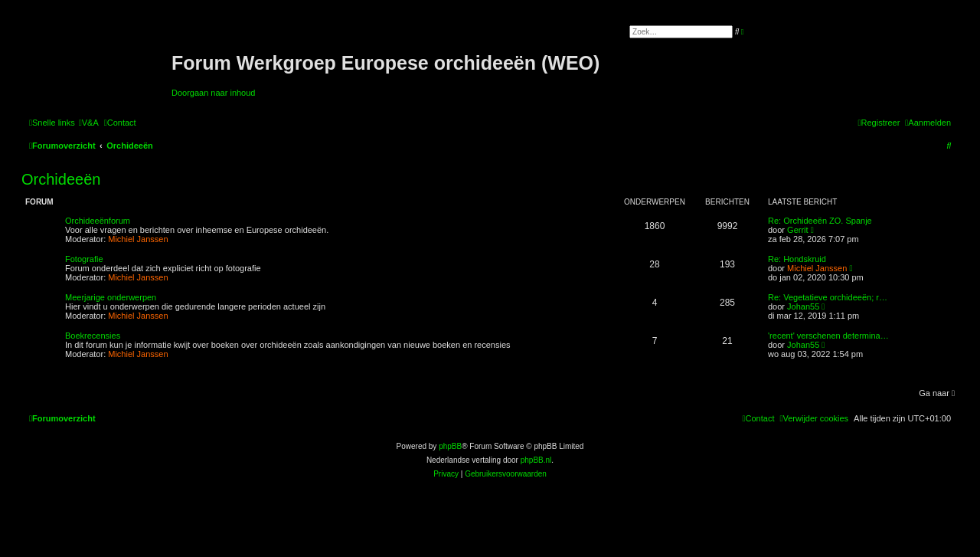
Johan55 (803, 306)
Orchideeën (61, 179)
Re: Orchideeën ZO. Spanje (820, 221)
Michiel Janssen (138, 239)
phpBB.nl (536, 460)
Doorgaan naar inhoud (213, 93)
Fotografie (84, 259)
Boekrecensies (93, 336)
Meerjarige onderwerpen (111, 297)
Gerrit (798, 230)
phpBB (450, 446)
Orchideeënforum (98, 221)
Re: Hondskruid (797, 259)
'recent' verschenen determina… (828, 336)
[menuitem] (89, 123)
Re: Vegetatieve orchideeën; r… (828, 297)
